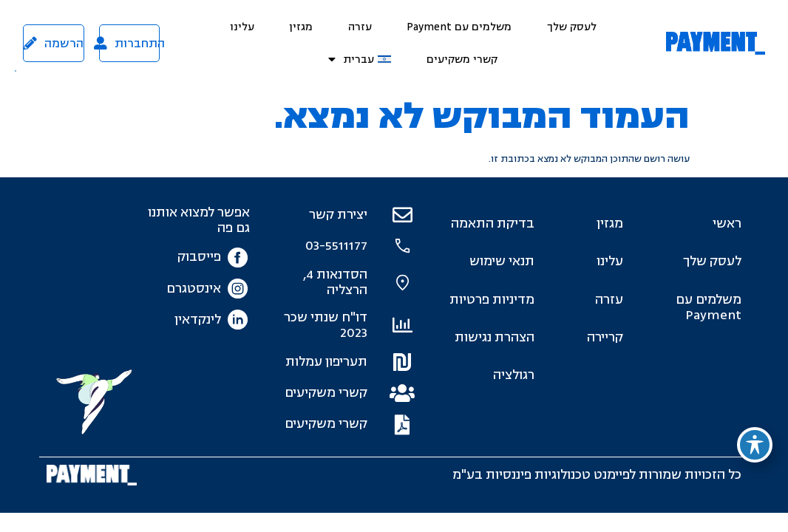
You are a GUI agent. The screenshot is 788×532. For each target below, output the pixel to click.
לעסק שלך (572, 27)
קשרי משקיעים (462, 59)
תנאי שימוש (502, 261)
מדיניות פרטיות (492, 300)
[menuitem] (360, 59)
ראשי (727, 224)
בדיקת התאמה (493, 224)
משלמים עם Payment (459, 27)
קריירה (605, 337)
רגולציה (514, 375)
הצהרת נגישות (495, 337)
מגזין (301, 27)
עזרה (360, 27)
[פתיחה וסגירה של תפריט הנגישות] (755, 445)
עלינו (242, 27)
